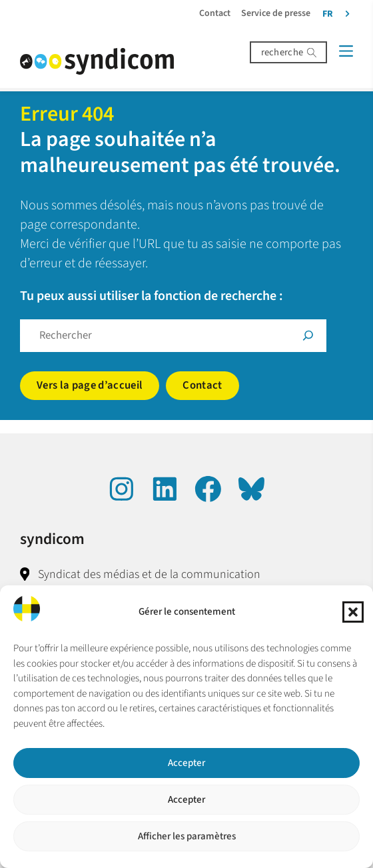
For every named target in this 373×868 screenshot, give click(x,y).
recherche (282, 52)
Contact (202, 385)
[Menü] (346, 51)
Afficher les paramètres (187, 836)
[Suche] (308, 336)
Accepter (186, 763)
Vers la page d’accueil (90, 385)
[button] (353, 612)
